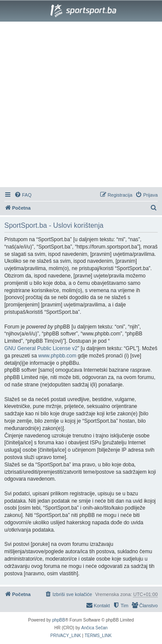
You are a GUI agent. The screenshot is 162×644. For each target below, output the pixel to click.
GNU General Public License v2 (41, 348)
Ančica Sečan (94, 628)
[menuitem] (23, 195)
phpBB (59, 620)
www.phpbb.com (57, 356)
